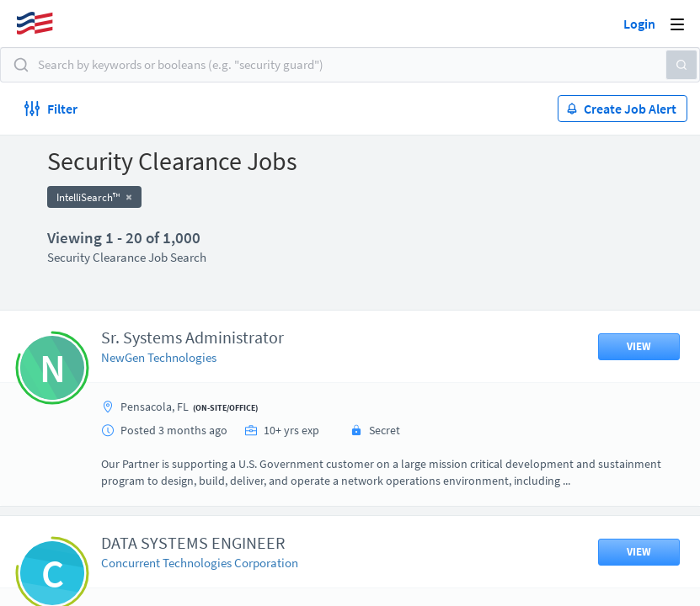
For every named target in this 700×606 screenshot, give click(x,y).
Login (639, 24)
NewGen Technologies (159, 357)
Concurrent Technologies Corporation (200, 563)
